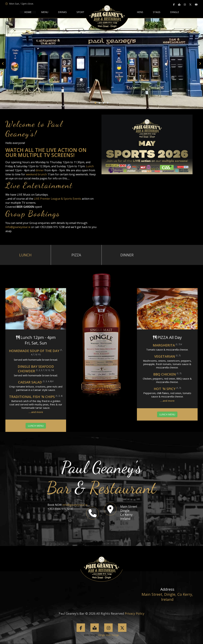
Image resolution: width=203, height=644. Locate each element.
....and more (36, 412)
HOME (28, 12)
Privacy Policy (135, 614)
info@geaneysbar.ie (18, 227)
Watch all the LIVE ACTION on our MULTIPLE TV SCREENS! (46, 152)
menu (45, 12)
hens (140, 12)
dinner (40, 170)
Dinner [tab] (127, 255)
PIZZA (161, 337)
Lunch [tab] (25, 255)
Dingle (175, 12)
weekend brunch (36, 174)
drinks (62, 12)
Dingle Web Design (109, 635)
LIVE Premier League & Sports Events (57, 199)
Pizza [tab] (76, 255)
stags (157, 12)
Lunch (90, 166)
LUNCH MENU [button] (36, 426)
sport (80, 12)
